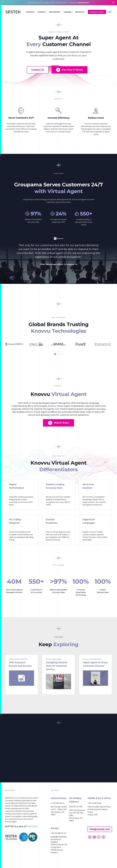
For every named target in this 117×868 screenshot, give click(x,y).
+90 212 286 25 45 (58, 833)
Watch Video (58, 423)
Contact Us (38, 70)
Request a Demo (97, 12)
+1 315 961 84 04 (58, 803)
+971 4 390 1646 (94, 803)
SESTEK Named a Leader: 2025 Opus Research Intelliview (59, 3)
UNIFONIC (32, 826)
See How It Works (69, 70)
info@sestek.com (100, 829)
